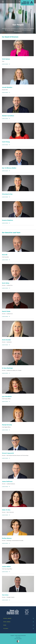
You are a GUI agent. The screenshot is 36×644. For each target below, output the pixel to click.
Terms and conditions (18, 639)
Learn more (6, 64)
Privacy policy (18, 637)
